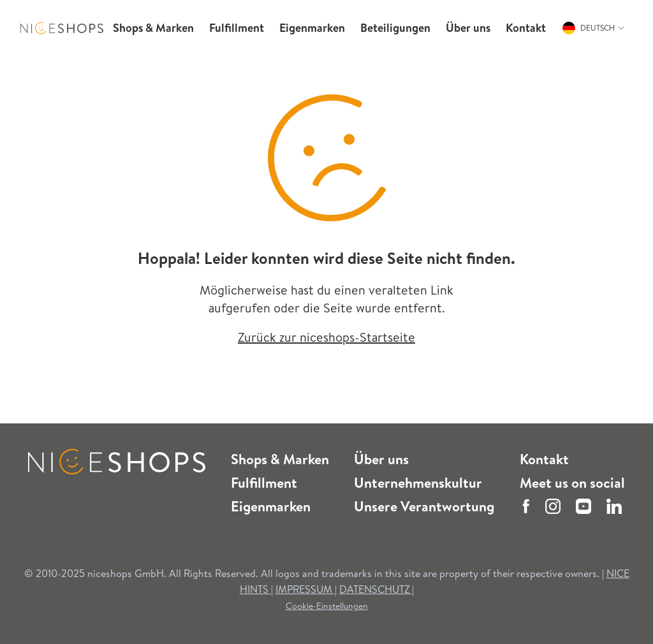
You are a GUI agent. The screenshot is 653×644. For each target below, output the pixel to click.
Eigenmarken (271, 506)
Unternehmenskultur (418, 483)
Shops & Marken (280, 459)
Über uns (381, 459)
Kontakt (544, 459)
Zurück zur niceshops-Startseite (326, 337)
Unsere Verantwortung (424, 506)
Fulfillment (264, 483)
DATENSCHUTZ (376, 589)
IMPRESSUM (305, 589)
